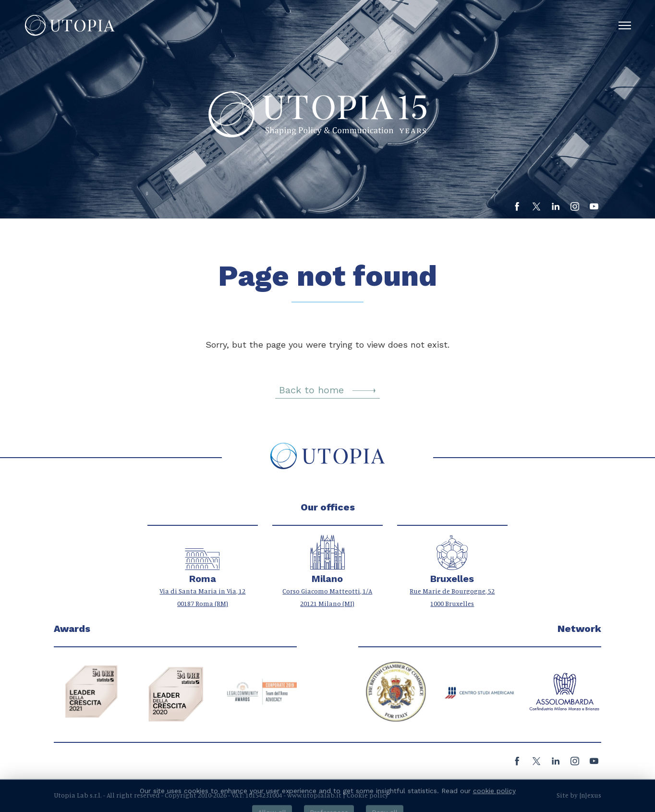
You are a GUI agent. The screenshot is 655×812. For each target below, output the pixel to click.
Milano (327, 579)
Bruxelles (452, 579)
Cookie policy (368, 795)
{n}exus (590, 795)
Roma (203, 579)
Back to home (327, 390)
